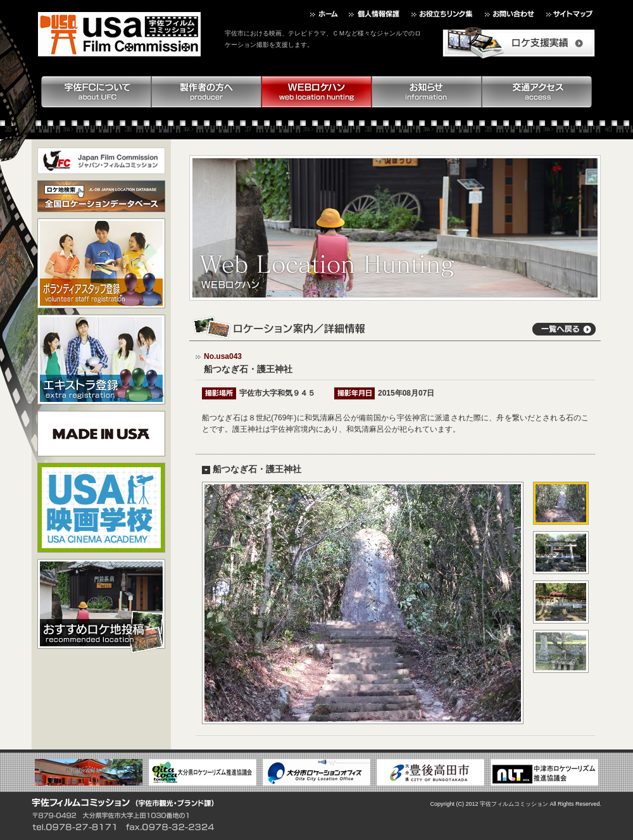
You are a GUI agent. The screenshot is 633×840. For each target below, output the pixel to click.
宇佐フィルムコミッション (514, 804)
